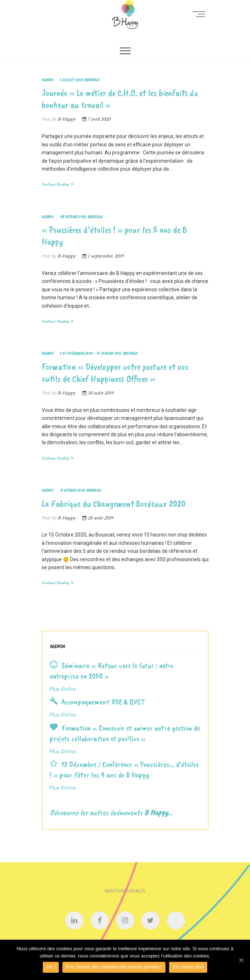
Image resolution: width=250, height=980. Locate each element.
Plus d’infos (63, 689)
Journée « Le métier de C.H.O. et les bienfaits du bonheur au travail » (120, 99)
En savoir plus (188, 967)
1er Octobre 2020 (73, 217)
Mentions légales (125, 891)
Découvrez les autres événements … (111, 813)
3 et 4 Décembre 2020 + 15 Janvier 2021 (91, 353)
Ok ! (51, 967)
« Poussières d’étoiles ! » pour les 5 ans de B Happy (114, 236)
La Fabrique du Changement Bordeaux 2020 (114, 504)
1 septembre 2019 (103, 256)
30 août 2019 (98, 393)
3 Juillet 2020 (71, 80)
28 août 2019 (98, 518)
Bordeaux (92, 80)
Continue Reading (55, 184)
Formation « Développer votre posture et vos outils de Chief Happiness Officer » (115, 373)
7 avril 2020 (97, 119)
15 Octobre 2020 (72, 490)
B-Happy (66, 119)
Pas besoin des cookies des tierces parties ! (114, 967)
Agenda (48, 80)
